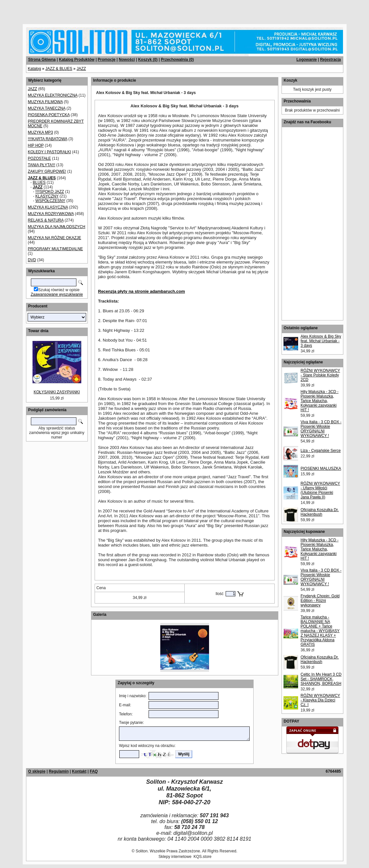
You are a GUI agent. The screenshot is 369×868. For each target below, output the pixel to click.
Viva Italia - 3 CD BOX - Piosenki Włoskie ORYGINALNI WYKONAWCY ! (321, 429)
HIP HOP (36, 145)
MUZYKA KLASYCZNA (48, 207)
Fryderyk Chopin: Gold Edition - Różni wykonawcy (320, 601)
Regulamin (59, 771)
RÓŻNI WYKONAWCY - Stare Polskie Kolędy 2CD (321, 375)
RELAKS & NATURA (46, 220)
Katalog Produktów (77, 60)
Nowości (127, 60)
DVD (32, 260)
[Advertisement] (79, 10)
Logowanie (307, 60)
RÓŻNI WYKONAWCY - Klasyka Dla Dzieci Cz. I (321, 700)
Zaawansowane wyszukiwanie (57, 294)
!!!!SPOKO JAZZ (50, 192)
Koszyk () (148, 60)
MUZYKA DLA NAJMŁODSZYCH (57, 227)
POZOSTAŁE (40, 158)
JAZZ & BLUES (59, 69)
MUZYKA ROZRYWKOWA (51, 214)
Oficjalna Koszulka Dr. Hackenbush (320, 512)
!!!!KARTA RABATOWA (48, 139)
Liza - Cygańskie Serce (321, 451)
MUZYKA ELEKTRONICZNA (53, 95)
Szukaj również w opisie (59, 290)
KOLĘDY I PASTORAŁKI (50, 152)
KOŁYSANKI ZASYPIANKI (57, 392)
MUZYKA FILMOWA (46, 102)
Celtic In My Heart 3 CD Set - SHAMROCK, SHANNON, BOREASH (321, 679)
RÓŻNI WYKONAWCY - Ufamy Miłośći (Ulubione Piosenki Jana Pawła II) (321, 490)
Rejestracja (330, 60)
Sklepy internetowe (175, 857)
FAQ (94, 771)
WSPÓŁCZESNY (50, 201)
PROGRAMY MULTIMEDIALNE (56, 249)
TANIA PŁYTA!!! (42, 165)
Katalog (35, 69)
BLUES (39, 183)
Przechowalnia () (177, 60)
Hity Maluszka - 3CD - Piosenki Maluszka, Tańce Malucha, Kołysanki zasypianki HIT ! (320, 401)
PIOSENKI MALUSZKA (321, 468)
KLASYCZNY (47, 196)
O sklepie (37, 771)
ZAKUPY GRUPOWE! (47, 171)
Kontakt (79, 771)
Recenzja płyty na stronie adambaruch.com (142, 291)
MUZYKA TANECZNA (47, 108)
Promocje (107, 60)
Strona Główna (42, 60)
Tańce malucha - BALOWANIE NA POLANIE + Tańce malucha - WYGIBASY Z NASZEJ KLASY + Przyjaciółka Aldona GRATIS (320, 631)
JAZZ (81, 69)
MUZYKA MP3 (40, 132)
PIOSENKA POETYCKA (49, 115)
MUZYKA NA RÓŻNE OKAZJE (55, 238)
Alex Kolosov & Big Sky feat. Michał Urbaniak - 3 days (321, 341)
